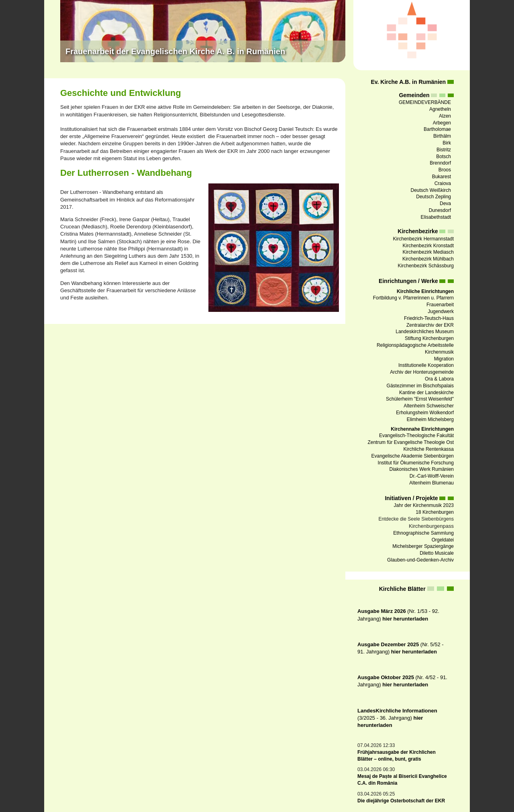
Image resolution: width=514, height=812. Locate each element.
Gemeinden (414, 95)
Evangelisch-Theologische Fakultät (416, 436)
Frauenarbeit (440, 305)
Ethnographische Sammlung (423, 533)
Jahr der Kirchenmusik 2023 (424, 505)
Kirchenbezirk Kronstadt (428, 246)
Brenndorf (440, 163)
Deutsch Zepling (433, 197)
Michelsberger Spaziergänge (423, 546)
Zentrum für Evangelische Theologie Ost (411, 442)
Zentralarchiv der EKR (430, 325)
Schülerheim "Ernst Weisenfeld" (420, 399)
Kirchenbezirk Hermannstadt (423, 239)
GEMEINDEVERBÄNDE (425, 102)
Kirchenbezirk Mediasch (428, 252)
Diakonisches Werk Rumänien (421, 469)
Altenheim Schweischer (429, 406)
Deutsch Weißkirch (431, 190)
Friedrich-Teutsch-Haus (429, 318)
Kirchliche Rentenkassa (429, 449)
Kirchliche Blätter (402, 589)
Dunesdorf (440, 210)
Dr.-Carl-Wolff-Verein (432, 476)
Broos (445, 170)
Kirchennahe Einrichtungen (422, 429)
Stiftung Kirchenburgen (429, 338)
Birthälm (442, 136)
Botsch (444, 157)
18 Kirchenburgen (435, 512)
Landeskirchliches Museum (425, 332)
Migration (444, 359)
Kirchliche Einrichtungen (425, 291)
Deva (445, 204)
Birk (447, 143)
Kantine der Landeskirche (426, 393)
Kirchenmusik (439, 352)
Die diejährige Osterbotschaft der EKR (401, 801)
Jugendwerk (441, 311)
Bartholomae (437, 129)
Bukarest (442, 177)
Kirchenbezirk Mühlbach (428, 259)
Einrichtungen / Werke (408, 281)
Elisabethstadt (436, 217)
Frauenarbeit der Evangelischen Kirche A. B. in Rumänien (175, 51)
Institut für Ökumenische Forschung (416, 463)
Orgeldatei (443, 540)
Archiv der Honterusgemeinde (422, 372)
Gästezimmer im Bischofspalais (420, 386)
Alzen (445, 116)
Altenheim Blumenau (431, 483)
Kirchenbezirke (418, 231)
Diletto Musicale (437, 553)
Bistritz (444, 150)
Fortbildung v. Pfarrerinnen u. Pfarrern (413, 298)
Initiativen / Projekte (411, 498)
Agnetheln (440, 109)
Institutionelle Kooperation (426, 365)
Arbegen (442, 123)
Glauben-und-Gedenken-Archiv (420, 560)
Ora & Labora (439, 379)
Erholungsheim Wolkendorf (425, 413)
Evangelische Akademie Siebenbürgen (413, 456)
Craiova (443, 183)
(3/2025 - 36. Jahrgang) (397, 718)
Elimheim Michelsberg (430, 419)
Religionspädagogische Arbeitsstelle (415, 345)
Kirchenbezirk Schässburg (426, 266)
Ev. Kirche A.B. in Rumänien (408, 82)
